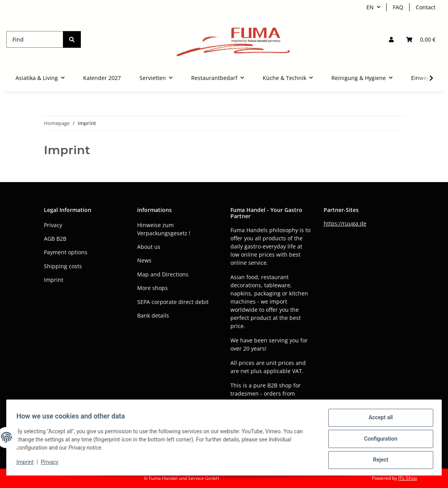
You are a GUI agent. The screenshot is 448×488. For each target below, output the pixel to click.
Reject (378, 460)
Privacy (52, 464)
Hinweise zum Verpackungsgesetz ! (164, 229)
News (144, 260)
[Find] (35, 39)
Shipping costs (63, 266)
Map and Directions (163, 274)
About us (149, 247)
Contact (426, 7)
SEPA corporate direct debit (173, 302)
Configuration (378, 440)
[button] (391, 39)
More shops (153, 288)
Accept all (378, 420)
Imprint (28, 464)
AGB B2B (55, 239)
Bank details (153, 315)
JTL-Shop (408, 478)
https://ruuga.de (345, 223)
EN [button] (370, 7)
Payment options (66, 252)
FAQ (398, 7)
